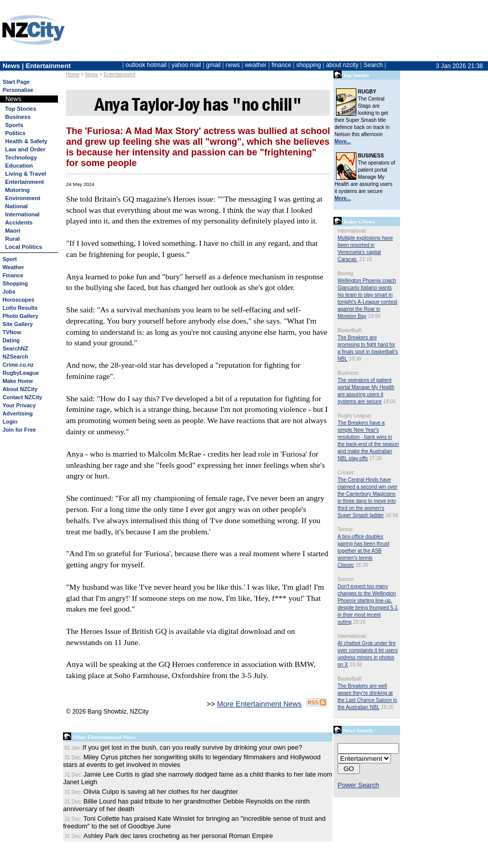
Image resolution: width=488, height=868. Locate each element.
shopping (309, 65)
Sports (14, 125)
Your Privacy (19, 405)
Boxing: (346, 274)
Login (10, 422)
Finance (13, 275)
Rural (12, 239)
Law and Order (25, 149)
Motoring (17, 190)
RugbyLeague (21, 373)
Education (19, 166)
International (22, 214)
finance (281, 65)
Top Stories (21, 109)
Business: (348, 373)
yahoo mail (187, 65)
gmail (213, 65)
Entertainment (119, 74)
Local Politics (24, 247)
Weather (13, 267)
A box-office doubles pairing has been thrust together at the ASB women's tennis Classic (363, 551)
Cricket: (346, 473)
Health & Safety (26, 141)
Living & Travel (26, 174)
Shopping (15, 283)
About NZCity (20, 389)
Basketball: (350, 330)
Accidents (19, 222)
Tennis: (346, 529)
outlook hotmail (146, 65)
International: (352, 231)
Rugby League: (355, 416)
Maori (13, 231)
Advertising (18, 413)
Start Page (16, 82)
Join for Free (19, 430)
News (92, 74)
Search (373, 65)
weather (256, 65)
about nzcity (342, 65)
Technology (21, 157)
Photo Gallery (20, 316)
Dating (11, 340)
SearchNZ (15, 348)
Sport (10, 259)
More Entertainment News (259, 704)
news (233, 65)
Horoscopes (18, 300)
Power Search (358, 785)
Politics (15, 133)
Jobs (9, 292)
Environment (23, 198)
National (17, 206)
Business (18, 117)
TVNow (12, 332)
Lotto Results (20, 308)
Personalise (18, 90)
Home (73, 74)
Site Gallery (18, 324)
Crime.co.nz (18, 365)
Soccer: (346, 579)
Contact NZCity (22, 397)
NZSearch (15, 357)
